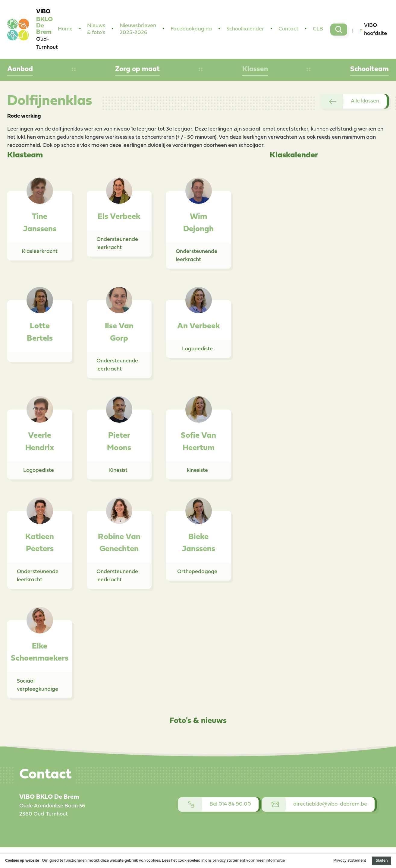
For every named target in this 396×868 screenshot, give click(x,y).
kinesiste (197, 470)
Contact (288, 29)
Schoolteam (369, 69)
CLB (318, 29)
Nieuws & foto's (96, 29)
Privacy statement (350, 861)
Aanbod (20, 69)
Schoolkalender (245, 29)
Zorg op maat (137, 69)
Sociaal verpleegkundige (38, 685)
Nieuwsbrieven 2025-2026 (138, 29)
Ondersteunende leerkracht (117, 244)
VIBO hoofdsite (374, 30)
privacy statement (229, 861)
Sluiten (382, 861)
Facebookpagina (191, 29)
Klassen (255, 69)
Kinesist (118, 470)
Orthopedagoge (197, 572)
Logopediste (197, 349)
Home (65, 29)
